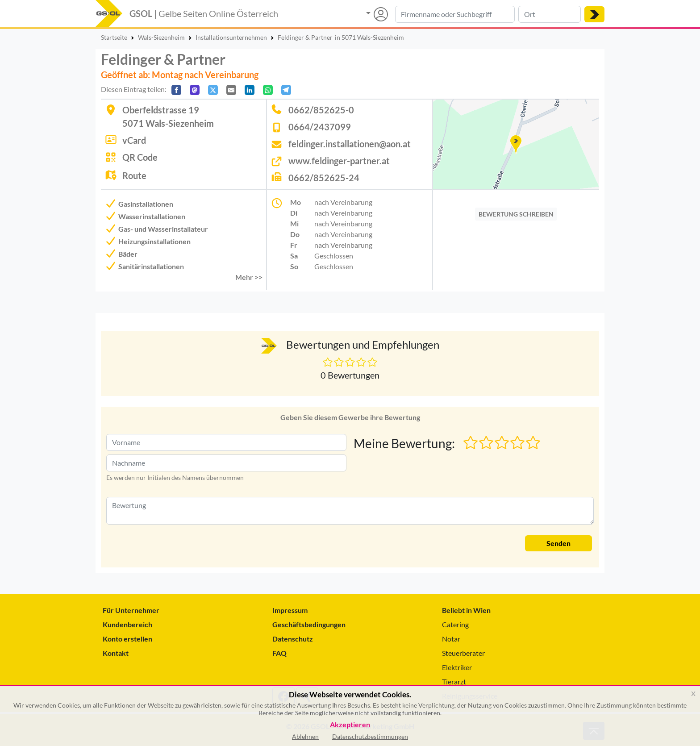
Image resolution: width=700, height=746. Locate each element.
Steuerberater (463, 653)
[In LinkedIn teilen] (250, 90)
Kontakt (116, 653)
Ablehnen (305, 736)
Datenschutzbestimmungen (370, 736)
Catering (455, 624)
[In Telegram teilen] (286, 90)
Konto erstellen (127, 639)
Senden (558, 543)
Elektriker (457, 667)
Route (134, 175)
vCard (134, 140)
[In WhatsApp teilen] (268, 90)
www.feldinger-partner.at (339, 161)
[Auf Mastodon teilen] (195, 90)
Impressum (290, 610)
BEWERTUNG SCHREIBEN (516, 214)
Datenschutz (293, 639)
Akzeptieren (350, 725)
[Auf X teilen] (213, 90)
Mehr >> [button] (249, 277)
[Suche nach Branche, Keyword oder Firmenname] (455, 14)
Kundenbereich (127, 624)
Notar (451, 639)
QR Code (140, 157)
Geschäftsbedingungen (309, 624)
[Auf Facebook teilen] (176, 90)
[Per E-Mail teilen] (231, 90)
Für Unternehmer (131, 610)
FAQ (279, 653)
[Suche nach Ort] (550, 14)
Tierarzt (454, 681)
